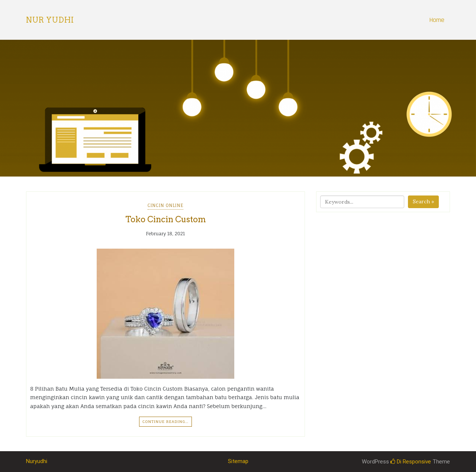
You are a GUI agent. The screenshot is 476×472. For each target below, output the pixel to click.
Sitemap (238, 461)
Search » (423, 201)
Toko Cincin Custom (166, 219)
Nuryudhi (37, 461)
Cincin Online (166, 206)
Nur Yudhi (50, 20)
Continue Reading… (165, 421)
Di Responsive (411, 462)
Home (437, 20)
